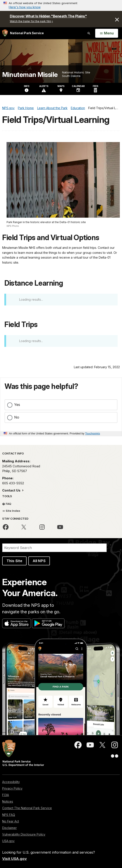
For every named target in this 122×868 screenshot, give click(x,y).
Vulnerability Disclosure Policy (24, 834)
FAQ (7, 504)
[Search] (54, 548)
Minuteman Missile (30, 75)
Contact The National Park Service (27, 808)
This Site (14, 561)
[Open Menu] (107, 33)
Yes (17, 405)
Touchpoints (93, 433)
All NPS (39, 561)
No (17, 417)
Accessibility (11, 782)
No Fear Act (11, 821)
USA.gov (8, 841)
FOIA (6, 795)
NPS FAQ (9, 815)
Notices (8, 801)
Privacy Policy (12, 788)
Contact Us (12, 490)
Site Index (11, 511)
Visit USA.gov (14, 859)
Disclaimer (9, 828)
